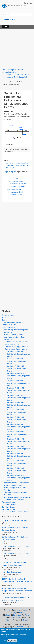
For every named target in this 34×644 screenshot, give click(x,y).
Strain (4, 318)
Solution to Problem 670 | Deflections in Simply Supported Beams (18, 478)
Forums (17, 610)
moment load (9, 165)
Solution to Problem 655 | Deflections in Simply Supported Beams (18, 184)
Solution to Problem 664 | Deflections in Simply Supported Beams (18, 434)
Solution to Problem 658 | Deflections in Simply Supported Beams (18, 390)
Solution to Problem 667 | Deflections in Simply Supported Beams (18, 456)
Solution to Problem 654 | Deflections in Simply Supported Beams (18, 361)
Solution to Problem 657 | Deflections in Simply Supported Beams (16, 192)
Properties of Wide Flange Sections (15, 512)
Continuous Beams (9, 505)
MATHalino (15, 5)
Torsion (5, 320)
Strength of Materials (16, 70)
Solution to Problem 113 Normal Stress (16, 546)
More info (4, 637)
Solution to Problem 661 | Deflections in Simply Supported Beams (18, 412)
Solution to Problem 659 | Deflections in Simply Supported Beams (18, 398)
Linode (9, 620)
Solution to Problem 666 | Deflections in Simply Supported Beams (18, 449)
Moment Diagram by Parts (13, 335)
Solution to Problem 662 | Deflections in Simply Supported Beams (18, 420)
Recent (22, 613)
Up (17, 178)
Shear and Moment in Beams (13, 322)
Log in (6, 172)
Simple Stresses (8, 315)
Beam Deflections (10, 72)
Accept (4, 641)
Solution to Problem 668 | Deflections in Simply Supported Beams (18, 463)
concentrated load (22, 163)
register (13, 172)
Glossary (13, 613)
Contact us (17, 615)
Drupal (25, 620)
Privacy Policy (15, 618)
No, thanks (12, 641)
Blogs (25, 610)
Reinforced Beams (9, 509)
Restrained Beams (9, 502)
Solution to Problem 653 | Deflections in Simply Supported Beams (18, 354)
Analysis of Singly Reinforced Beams (15, 521)
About (7, 615)
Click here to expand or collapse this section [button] (17, 151)
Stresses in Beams (9, 325)
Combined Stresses (9, 507)
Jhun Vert (20, 627)
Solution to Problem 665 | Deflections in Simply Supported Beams (18, 441)
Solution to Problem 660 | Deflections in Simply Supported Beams (18, 405)
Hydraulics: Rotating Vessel (12, 572)
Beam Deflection (22, 165)
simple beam (9, 163)
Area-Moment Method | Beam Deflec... (17, 75)
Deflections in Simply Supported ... (16, 77)
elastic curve (9, 168)
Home (4, 70)
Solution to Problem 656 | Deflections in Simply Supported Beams (18, 376)
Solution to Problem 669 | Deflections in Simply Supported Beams (18, 471)
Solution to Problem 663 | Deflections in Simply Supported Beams (18, 427)
